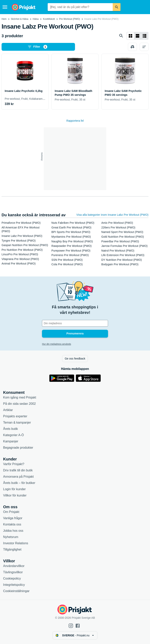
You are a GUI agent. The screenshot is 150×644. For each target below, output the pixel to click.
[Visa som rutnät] (130, 36)
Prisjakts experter (15, 416)
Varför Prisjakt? (14, 464)
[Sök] (117, 7)
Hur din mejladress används (57, 344)
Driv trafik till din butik (18, 470)
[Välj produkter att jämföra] (132, 47)
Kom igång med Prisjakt (20, 397)
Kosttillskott (49, 19)
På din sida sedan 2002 (19, 404)
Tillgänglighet (12, 549)
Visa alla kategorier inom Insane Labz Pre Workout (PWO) (112, 215)
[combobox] (80, 7)
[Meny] (5, 7)
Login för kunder (14, 489)
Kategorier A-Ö (13, 435)
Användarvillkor (14, 566)
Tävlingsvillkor (13, 572)
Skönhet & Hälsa (20, 19)
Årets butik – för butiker (19, 483)
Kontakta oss (12, 524)
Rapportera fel (75, 121)
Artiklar (8, 410)
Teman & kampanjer (17, 423)
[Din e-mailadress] (75, 323)
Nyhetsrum (11, 537)
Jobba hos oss (13, 531)
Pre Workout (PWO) (70, 19)
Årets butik (11, 429)
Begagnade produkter (18, 448)
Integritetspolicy (14, 585)
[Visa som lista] (137, 36)
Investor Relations (16, 543)
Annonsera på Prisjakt (18, 477)
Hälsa (36, 19)
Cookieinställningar (16, 591)
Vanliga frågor (13, 518)
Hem (4, 19)
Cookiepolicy (12, 578)
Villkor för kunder (15, 495)
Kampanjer (11, 441)
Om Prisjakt (11, 512)
